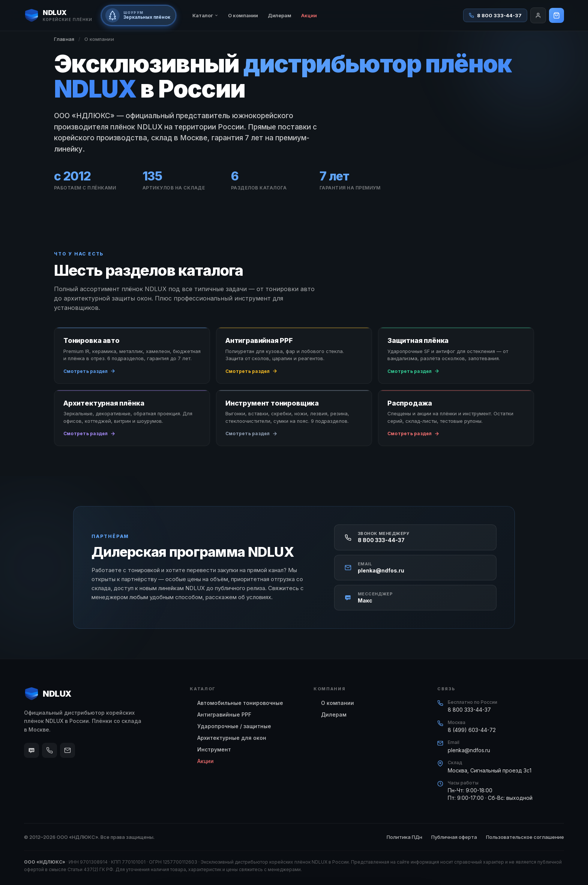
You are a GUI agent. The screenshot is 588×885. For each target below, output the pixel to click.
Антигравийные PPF (224, 714)
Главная (64, 39)
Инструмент (214, 749)
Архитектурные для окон (232, 738)
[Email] (67, 750)
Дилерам (280, 15)
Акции (309, 15)
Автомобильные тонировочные (240, 703)
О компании (243, 15)
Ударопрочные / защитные (234, 726)
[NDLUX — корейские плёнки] (58, 15)
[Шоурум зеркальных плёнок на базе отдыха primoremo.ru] (139, 15)
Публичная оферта (454, 837)
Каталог (205, 15)
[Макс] (31, 750)
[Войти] (538, 15)
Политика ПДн (404, 837)
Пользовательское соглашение (525, 837)
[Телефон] (49, 750)
